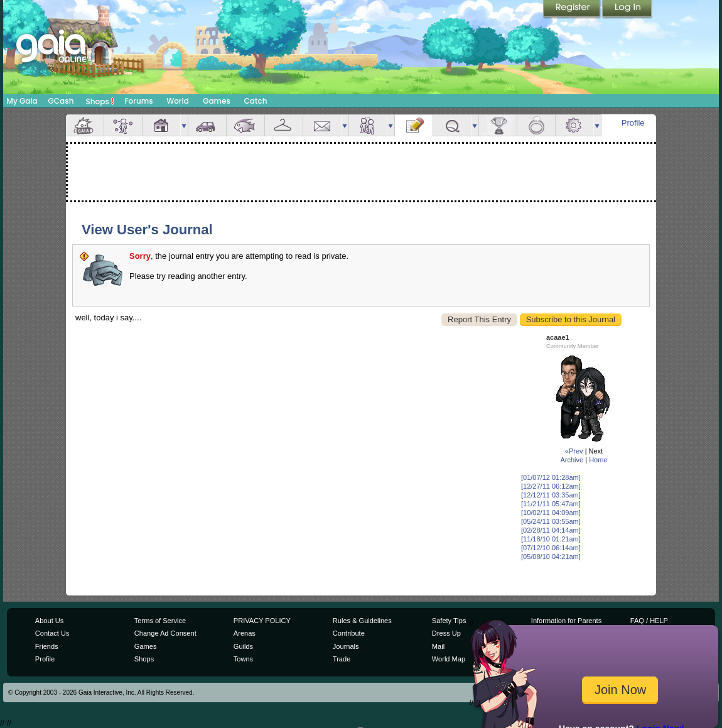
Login (627, 9)
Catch (256, 101)
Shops (100, 101)
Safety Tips (449, 621)
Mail (322, 125)
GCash (61, 101)
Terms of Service (160, 621)
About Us (49, 621)
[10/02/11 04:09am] (551, 513)
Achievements (498, 125)
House (161, 125)
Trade (342, 659)
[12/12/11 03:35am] (551, 495)
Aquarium (245, 125)
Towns (243, 659)
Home (598, 460)
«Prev (574, 451)
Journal (414, 125)
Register (573, 9)
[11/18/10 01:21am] (551, 539)
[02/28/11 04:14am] (551, 530)
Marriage (536, 125)
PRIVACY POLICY (262, 621)
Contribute (349, 633)
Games (217, 101)
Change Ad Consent (165, 633)
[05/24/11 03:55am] (551, 521)
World (178, 101)
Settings (574, 125)
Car (207, 125)
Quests (452, 125)
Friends (368, 125)
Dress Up (446, 633)
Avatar (123, 125)
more (184, 125)
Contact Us (52, 633)
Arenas (245, 633)
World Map (449, 659)
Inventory (284, 125)
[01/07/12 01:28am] (551, 477)
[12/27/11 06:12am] (551, 486)
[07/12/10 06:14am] (551, 548)
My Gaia (22, 101)
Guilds (243, 646)
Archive (572, 460)
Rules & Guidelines (362, 621)
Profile (633, 123)
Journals (346, 646)
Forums (138, 101)
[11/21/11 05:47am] (551, 504)
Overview (85, 125)
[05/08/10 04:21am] (551, 557)
